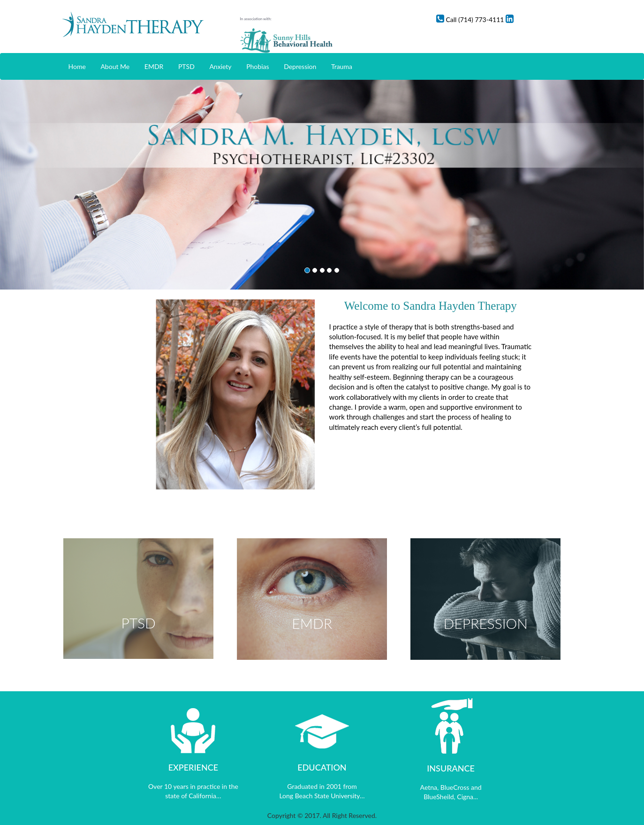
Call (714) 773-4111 (519, 19)
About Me (115, 66)
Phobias (258, 66)
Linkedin (570, 19)
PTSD (186, 66)
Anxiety (220, 66)
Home (77, 66)
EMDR (154, 66)
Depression (300, 66)
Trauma (342, 66)
